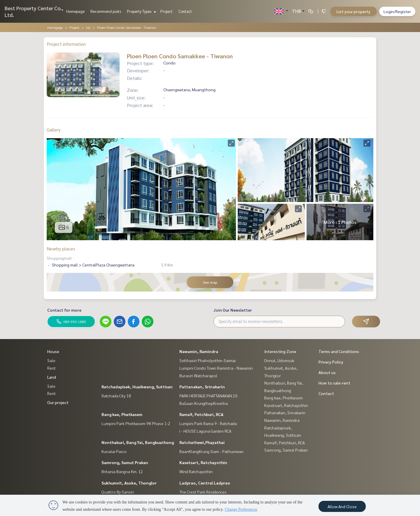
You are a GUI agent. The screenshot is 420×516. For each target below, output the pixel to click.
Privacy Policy (331, 362)
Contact (185, 11)
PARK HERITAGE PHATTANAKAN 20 (208, 396)
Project (167, 11)
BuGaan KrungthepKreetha (204, 403)
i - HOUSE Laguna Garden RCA (205, 431)
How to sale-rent (334, 383)
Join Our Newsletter (233, 310)
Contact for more (64, 310)
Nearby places (61, 249)
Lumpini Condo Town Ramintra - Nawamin (216, 368)
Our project (58, 402)
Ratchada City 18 (116, 396)
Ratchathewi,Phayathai (202, 442)
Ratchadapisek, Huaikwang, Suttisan (137, 387)
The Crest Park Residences (203, 492)
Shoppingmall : (60, 258)
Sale (51, 360)
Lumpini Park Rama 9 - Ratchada (208, 423)
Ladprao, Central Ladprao (205, 483)
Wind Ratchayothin (196, 471)
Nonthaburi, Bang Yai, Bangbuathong (138, 442)
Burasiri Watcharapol (198, 375)
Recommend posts (106, 11)
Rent (51, 368)
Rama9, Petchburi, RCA (201, 414)
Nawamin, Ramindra (199, 351)
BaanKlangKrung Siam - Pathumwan (211, 451)
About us (327, 372)
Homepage (75, 11)
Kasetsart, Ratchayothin (203, 462)
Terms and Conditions (339, 351)
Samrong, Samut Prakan (125, 462)
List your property (353, 11)
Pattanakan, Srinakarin (202, 387)
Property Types (141, 11)
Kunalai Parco (114, 451)
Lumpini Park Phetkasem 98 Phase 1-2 (136, 423)
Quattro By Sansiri (118, 492)
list (88, 27)
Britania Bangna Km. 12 (122, 471)
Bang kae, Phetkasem (122, 414)
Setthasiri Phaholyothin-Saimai (208, 360)
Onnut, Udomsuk (279, 360)
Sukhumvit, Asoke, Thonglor (129, 483)
